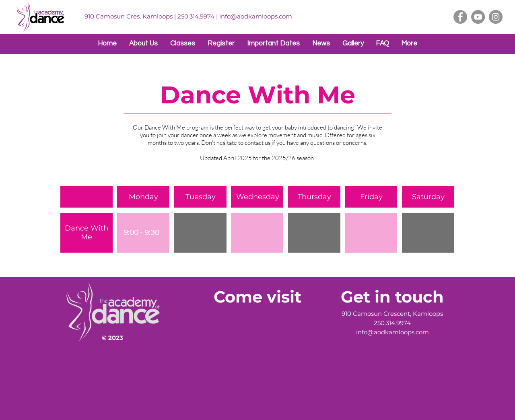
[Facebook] (460, 17)
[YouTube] (478, 17)
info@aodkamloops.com (256, 16)
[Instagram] (496, 17)
